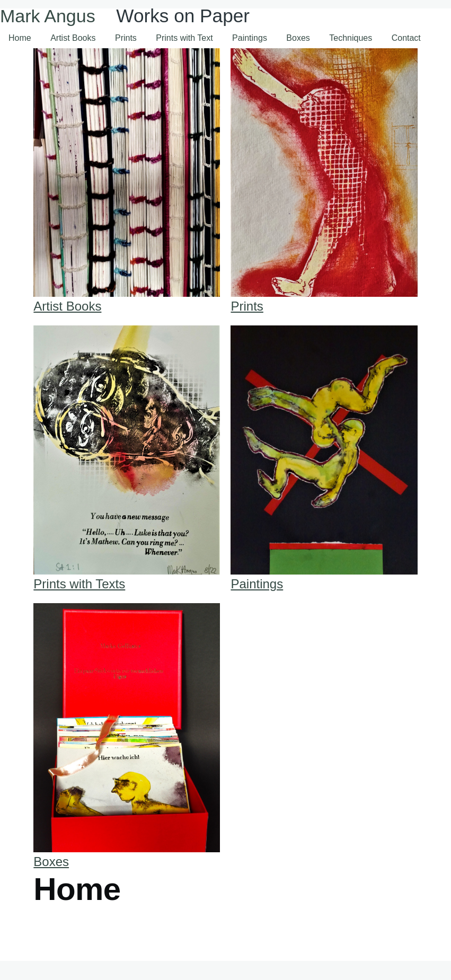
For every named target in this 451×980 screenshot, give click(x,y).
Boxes (298, 38)
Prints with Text (184, 38)
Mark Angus (48, 16)
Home (20, 38)
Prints (126, 38)
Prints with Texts (79, 584)
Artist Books (73, 38)
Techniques (351, 38)
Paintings (250, 38)
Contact (406, 38)
